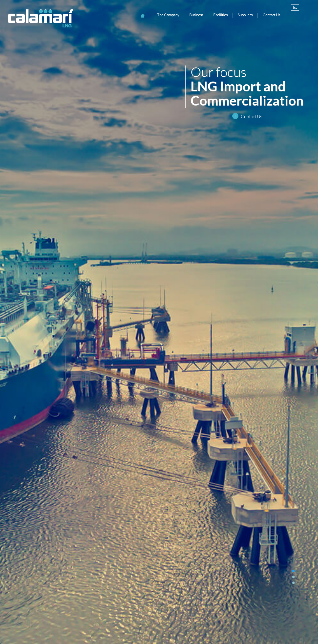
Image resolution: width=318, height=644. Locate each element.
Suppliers (245, 15)
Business (196, 15)
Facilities (220, 15)
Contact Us (252, 117)
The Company (168, 15)
